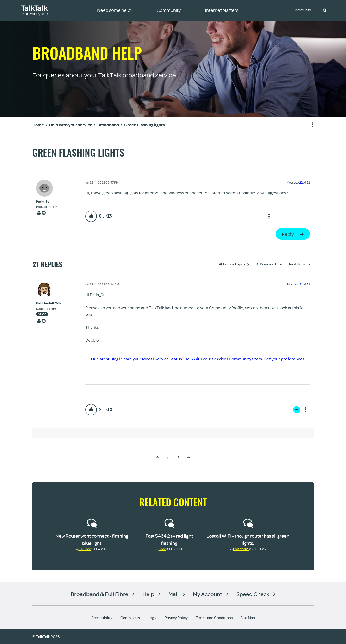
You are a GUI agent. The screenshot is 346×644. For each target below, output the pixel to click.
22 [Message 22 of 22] (301, 182)
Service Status (168, 359)
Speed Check (253, 594)
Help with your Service (205, 359)
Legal (152, 617)
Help (148, 594)
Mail (174, 594)
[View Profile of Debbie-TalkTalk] (49, 303)
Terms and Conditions (214, 617)
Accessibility (102, 617)
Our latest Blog (105, 359)
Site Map (248, 617)
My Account (208, 594)
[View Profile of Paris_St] (47, 201)
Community (303, 10)
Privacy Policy (176, 617)
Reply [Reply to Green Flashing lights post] (288, 234)
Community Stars (245, 359)
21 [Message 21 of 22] (301, 284)
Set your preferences (284, 359)
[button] (325, 10)
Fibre (162, 549)
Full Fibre (85, 549)
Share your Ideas (137, 359)
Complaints (130, 617)
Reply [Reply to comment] (297, 409)
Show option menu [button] (310, 125)
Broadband (241, 549)
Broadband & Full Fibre (99, 594)
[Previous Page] (158, 457)
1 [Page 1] (167, 457)
